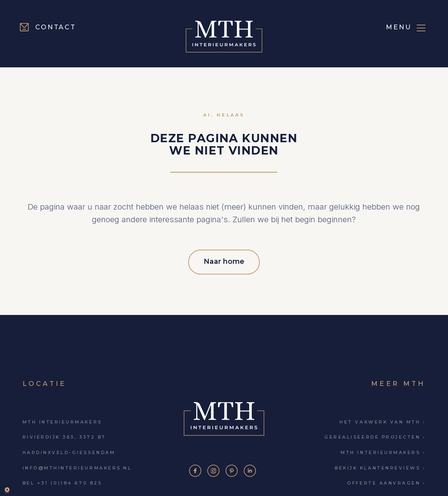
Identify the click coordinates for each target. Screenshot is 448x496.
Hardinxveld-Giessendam (69, 451)
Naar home (224, 260)
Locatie (45, 382)
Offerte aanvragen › (386, 482)
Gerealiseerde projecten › (375, 436)
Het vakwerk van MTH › (382, 421)
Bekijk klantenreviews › (380, 466)
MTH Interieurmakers (62, 421)
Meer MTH (398, 382)
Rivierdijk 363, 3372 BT (64, 436)
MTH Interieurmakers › (383, 451)
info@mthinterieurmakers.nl (77, 466)
